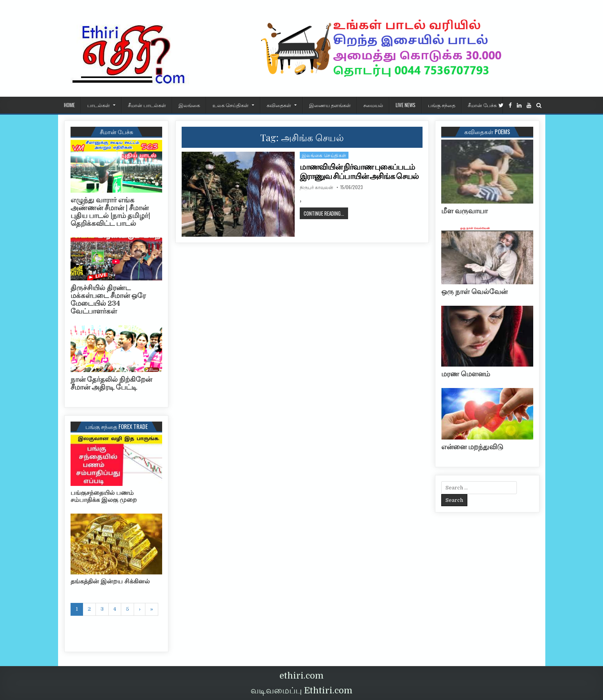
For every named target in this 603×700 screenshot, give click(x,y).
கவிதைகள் (279, 105)
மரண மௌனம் (466, 374)
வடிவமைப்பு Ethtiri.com (301, 690)
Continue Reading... (326, 213)
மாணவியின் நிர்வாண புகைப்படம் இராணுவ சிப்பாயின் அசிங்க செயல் (359, 172)
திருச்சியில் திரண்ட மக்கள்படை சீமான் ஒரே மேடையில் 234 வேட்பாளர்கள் (108, 299)
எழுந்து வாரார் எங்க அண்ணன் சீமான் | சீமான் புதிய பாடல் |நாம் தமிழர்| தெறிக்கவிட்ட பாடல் (110, 212)
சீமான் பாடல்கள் (147, 105)
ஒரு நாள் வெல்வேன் (474, 292)
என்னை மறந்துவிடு (472, 447)
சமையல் (373, 105)
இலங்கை (189, 105)
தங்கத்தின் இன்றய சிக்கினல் (110, 581)
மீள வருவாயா (464, 211)
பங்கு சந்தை (442, 105)
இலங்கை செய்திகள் (324, 155)
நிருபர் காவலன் (317, 187)
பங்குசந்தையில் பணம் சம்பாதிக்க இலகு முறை (104, 496)
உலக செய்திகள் (231, 105)
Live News (406, 105)
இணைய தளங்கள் (330, 105)
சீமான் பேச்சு (482, 105)
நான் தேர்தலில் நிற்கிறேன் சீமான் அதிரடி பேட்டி (111, 383)
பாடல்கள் (99, 105)
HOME (69, 105)
